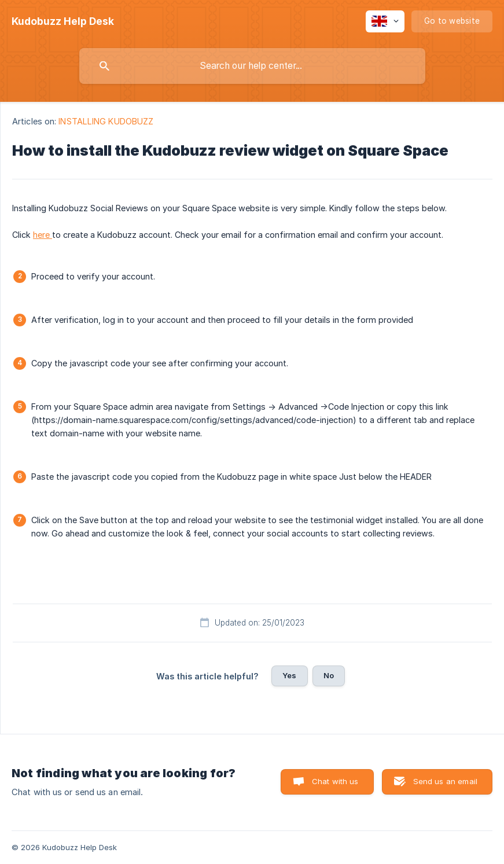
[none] (63, 21)
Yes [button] (289, 675)
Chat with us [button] (335, 781)
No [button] (329, 675)
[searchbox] (252, 66)
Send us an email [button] (445, 781)
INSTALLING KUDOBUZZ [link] (106, 121)
